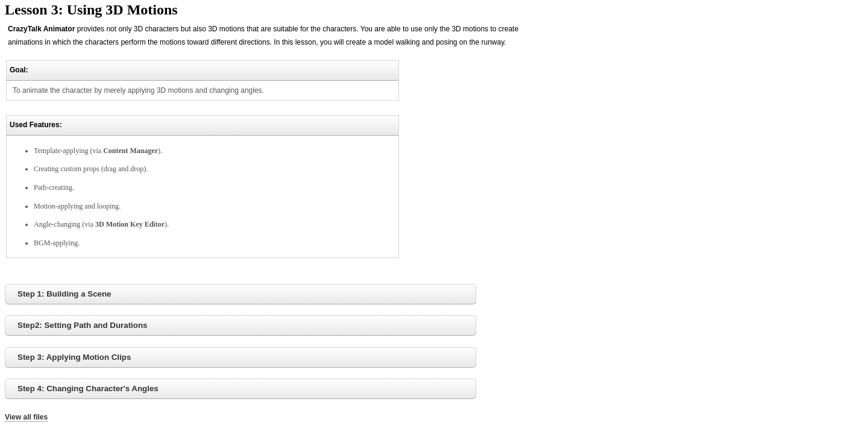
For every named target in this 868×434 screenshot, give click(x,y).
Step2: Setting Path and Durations (83, 325)
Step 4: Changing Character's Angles (88, 388)
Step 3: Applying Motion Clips (74, 357)
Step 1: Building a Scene (64, 294)
